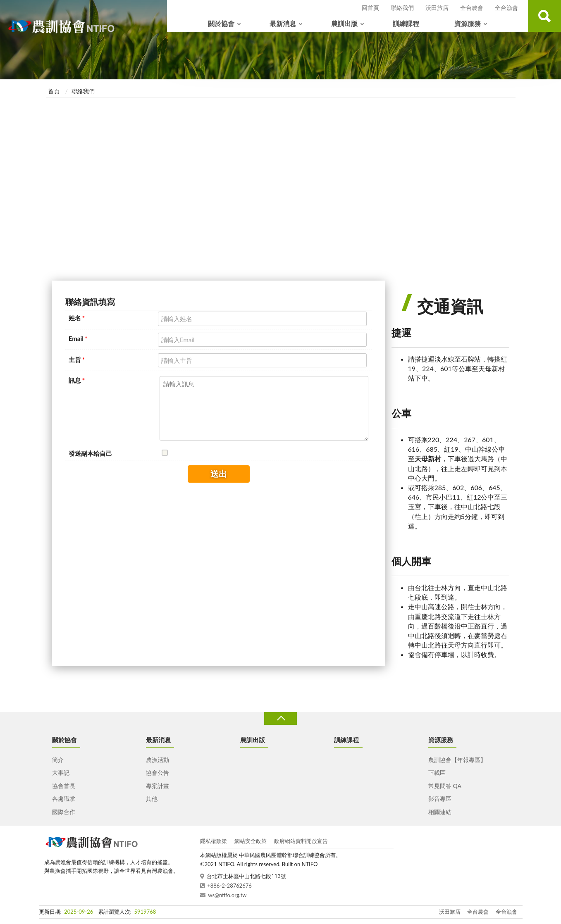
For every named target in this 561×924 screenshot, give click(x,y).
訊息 (77, 380)
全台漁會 (506, 8)
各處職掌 (64, 799)
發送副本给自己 (90, 453)
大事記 (61, 773)
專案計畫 (158, 786)
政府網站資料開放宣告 (301, 841)
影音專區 (440, 799)
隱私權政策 (214, 841)
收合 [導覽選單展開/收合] (280, 718)
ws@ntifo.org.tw (227, 895)
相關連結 (440, 812)
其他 (152, 799)
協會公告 (158, 773)
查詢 (544, 16)
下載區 (437, 773)
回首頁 (370, 8)
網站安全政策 (251, 841)
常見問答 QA (445, 786)
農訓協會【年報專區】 (457, 760)
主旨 (77, 360)
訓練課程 (406, 23)
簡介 (58, 760)
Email (78, 338)
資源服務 (468, 23)
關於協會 (221, 23)
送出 (219, 474)
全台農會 (472, 8)
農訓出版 (344, 23)
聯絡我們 (402, 8)
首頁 (54, 91)
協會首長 (64, 786)
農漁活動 (158, 760)
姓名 (77, 318)
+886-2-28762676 (229, 886)
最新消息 (283, 23)
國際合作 (64, 812)
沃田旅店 (437, 8)
